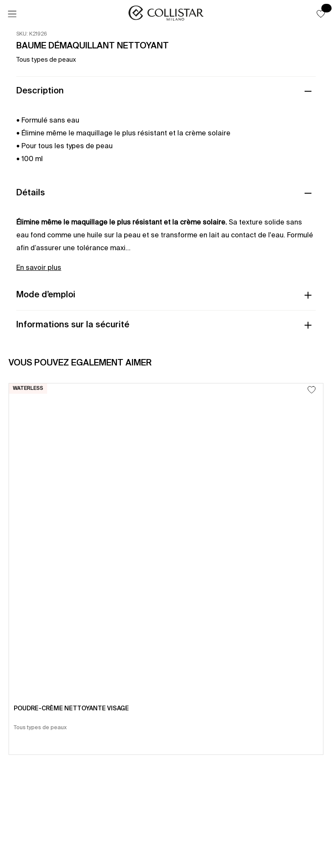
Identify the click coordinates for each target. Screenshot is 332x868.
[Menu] (12, 14)
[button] (321, 14)
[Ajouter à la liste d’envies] (312, 390)
